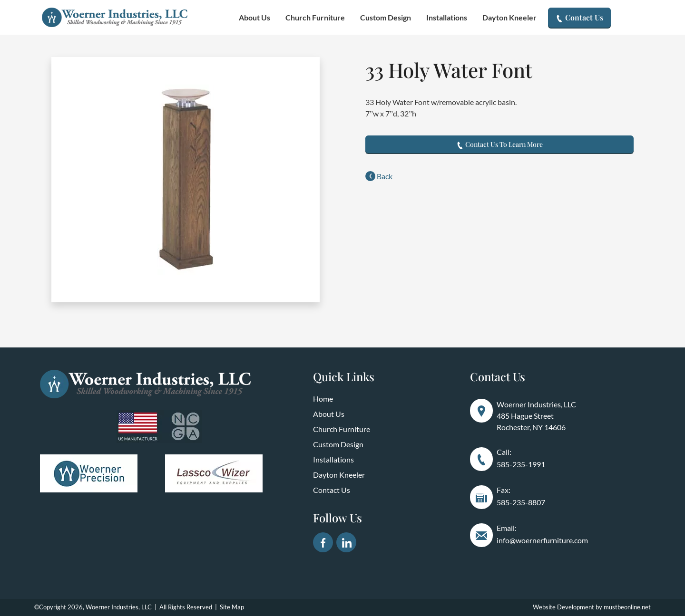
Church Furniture (315, 17)
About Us (254, 17)
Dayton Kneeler (509, 17)
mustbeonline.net (627, 607)
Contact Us (579, 17)
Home (323, 399)
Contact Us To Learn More (499, 144)
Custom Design (386, 17)
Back (379, 176)
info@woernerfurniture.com (542, 540)
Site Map (232, 607)
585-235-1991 (521, 464)
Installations (447, 17)
